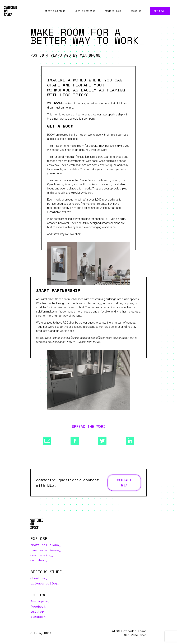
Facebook (38, 606)
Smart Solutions (55, 11)
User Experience (85, 11)
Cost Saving (41, 555)
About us (136, 11)
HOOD (48, 633)
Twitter (37, 611)
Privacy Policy (44, 583)
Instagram (39, 601)
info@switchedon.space (128, 631)
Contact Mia (124, 483)
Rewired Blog (113, 11)
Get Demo (159, 11)
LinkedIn (38, 617)
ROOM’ (58, 103)
